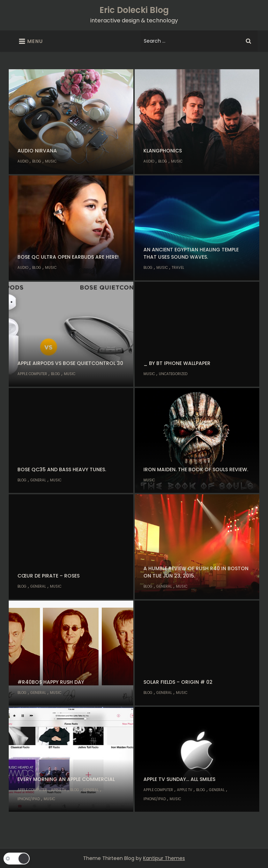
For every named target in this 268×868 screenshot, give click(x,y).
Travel (178, 268)
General (38, 480)
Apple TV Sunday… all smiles (179, 779)
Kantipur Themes (164, 858)
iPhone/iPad (29, 799)
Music (51, 161)
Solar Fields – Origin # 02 (178, 682)
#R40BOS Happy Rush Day (51, 682)
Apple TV (59, 790)
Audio (23, 161)
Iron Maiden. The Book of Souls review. (196, 469)
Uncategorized (173, 374)
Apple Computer (32, 374)
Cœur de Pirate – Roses (49, 576)
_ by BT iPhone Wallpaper (177, 363)
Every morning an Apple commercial (66, 779)
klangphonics (163, 151)
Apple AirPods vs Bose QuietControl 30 (70, 363)
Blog (37, 161)
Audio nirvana (37, 151)
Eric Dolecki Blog (134, 10)
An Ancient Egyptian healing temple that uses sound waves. (191, 253)
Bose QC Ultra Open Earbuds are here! (68, 257)
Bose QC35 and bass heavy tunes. (62, 469)
